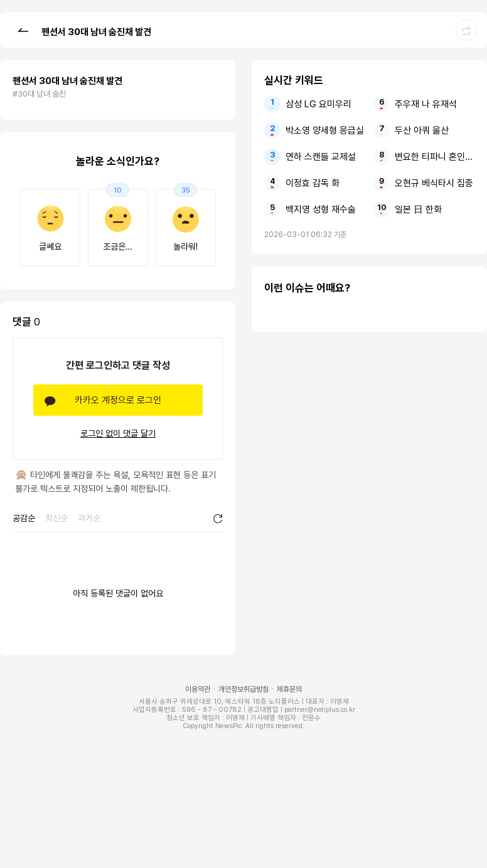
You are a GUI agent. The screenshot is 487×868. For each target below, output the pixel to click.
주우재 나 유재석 (426, 104)
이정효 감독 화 (313, 183)
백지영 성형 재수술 (321, 209)
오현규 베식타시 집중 (434, 183)
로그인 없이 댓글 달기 (118, 433)
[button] (23, 29)
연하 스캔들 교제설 (321, 157)
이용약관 (198, 689)
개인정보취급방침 (243, 689)
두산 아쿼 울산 (422, 130)
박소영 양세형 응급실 (325, 130)
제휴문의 (289, 689)
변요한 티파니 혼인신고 (435, 157)
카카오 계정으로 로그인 (118, 400)
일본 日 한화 (418, 209)
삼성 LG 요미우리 (318, 104)
